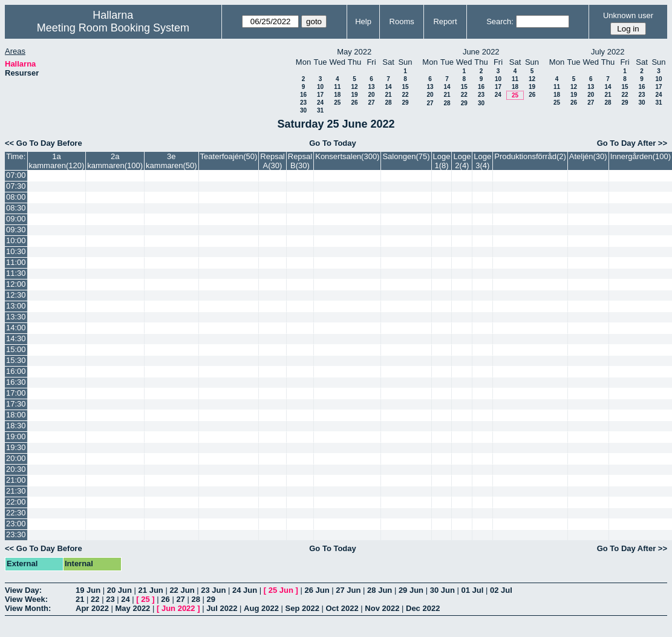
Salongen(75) (406, 156)
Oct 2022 (342, 608)
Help (363, 21)
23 (303, 103)
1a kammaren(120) (57, 161)
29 (405, 103)
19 (354, 95)
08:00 (16, 197)
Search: (500, 21)
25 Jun (281, 590)
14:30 (16, 338)
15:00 (16, 349)
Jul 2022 (222, 608)
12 (354, 87)
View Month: (28, 608)
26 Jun (317, 590)
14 (388, 87)
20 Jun (119, 590)
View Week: (26, 599)
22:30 (16, 513)
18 (337, 95)
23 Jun (213, 590)
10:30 (16, 251)
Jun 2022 (178, 608)
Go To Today (333, 143)
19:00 (16, 436)
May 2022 (133, 608)
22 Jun (182, 590)
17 (320, 95)
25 (337, 103)
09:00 (16, 219)
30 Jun (442, 590)
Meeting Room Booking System (113, 28)
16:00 (16, 371)
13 (371, 87)
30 (303, 110)
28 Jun (380, 590)
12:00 (16, 284)
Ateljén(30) (588, 156)
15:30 (16, 360)
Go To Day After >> (632, 143)
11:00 (16, 262)
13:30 (16, 317)
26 (354, 103)
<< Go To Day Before (44, 143)
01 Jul (472, 590)
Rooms (402, 21)
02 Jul (501, 590)
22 (405, 95)
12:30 (16, 295)
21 (388, 95)
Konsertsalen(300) (347, 156)
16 (303, 95)
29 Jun (411, 590)
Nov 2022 (382, 608)
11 (337, 87)
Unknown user (628, 15)
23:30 (16, 534)
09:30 (16, 230)
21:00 (16, 480)
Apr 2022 (92, 608)
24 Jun (245, 590)
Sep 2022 (302, 608)
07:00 (16, 175)
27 (371, 103)
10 (320, 87)
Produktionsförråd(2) (530, 156)
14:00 (16, 328)
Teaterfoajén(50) (229, 156)
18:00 (16, 415)
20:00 (16, 458)
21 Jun (151, 590)
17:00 (16, 393)
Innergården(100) (641, 156)
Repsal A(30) (272, 161)
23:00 (16, 524)
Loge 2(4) (462, 161)
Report (445, 21)
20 (371, 95)
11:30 (16, 273)
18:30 (16, 426)
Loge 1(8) (442, 161)
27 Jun (348, 590)
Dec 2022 (423, 608)
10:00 (16, 240)
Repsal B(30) (300, 161)
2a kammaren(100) (115, 161)
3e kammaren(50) (171, 161)
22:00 (16, 502)
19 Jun (88, 590)
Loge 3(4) (482, 161)
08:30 (16, 208)
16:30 (16, 382)
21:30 (16, 491)
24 (320, 103)
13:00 (16, 306)
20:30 (16, 469)
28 (388, 103)
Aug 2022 (261, 608)
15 (405, 87)
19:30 (16, 447)
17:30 (16, 404)
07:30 (16, 186)
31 (320, 110)
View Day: (23, 590)
